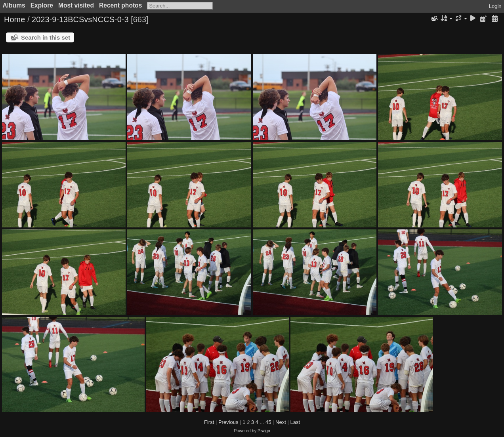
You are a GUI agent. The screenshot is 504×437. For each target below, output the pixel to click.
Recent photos (120, 5)
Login (495, 6)
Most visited (76, 5)
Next (281, 422)
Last (295, 422)
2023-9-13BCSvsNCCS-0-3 (80, 19)
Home (14, 19)
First (209, 422)
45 (268, 422)
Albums (14, 5)
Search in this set (46, 37)
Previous (228, 422)
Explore (42, 5)
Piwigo (264, 431)
